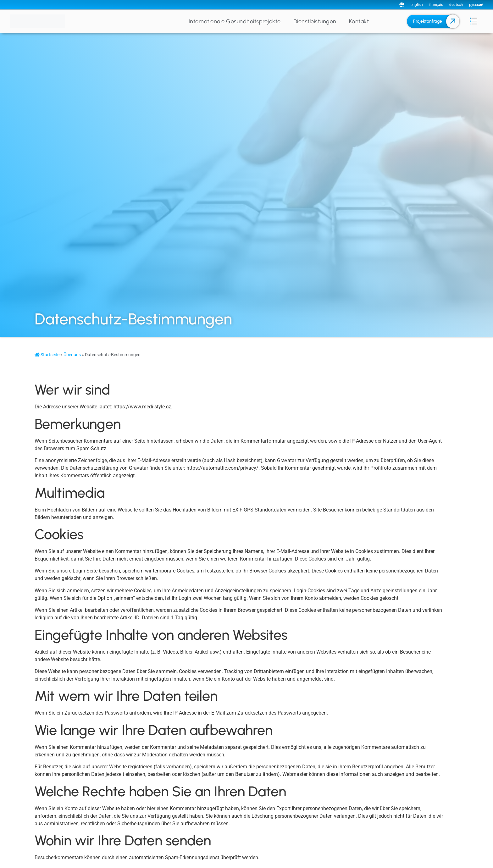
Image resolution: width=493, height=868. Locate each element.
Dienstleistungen (315, 21)
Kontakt (359, 21)
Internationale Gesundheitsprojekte (235, 21)
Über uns (72, 355)
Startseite (47, 355)
